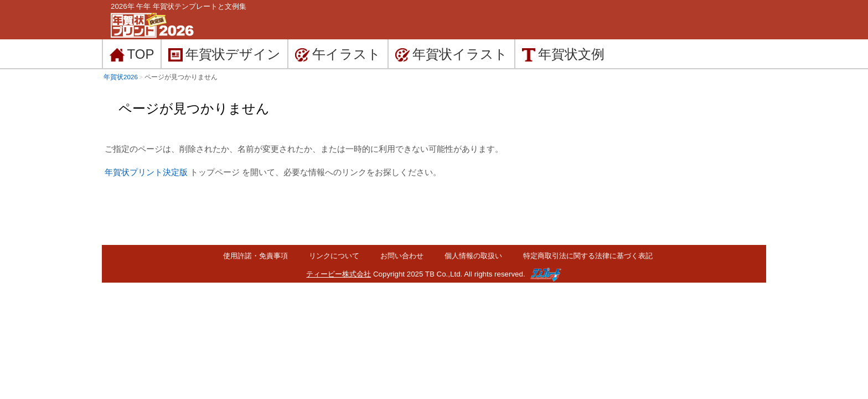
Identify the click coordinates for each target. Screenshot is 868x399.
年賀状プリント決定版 (146, 172)
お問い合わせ (402, 256)
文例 (563, 54)
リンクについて (334, 256)
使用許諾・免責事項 (255, 256)
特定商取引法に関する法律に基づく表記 (588, 256)
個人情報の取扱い (473, 256)
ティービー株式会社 (339, 274)
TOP (132, 54)
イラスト (451, 54)
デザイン (224, 54)
